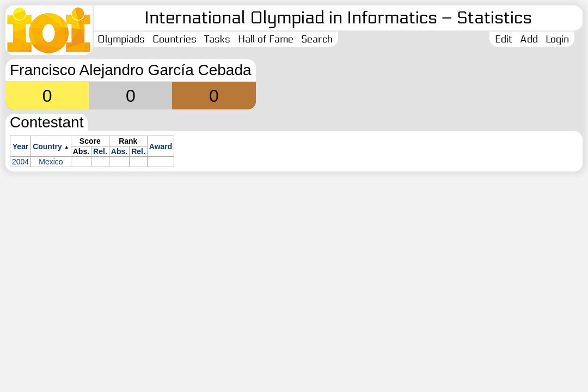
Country (47, 146)
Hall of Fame (266, 39)
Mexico (51, 162)
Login (557, 39)
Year (21, 146)
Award (161, 146)
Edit (504, 39)
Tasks (217, 39)
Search (317, 39)
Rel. (100, 151)
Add (529, 39)
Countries (174, 39)
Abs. (119, 151)
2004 (20, 162)
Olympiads (121, 39)
